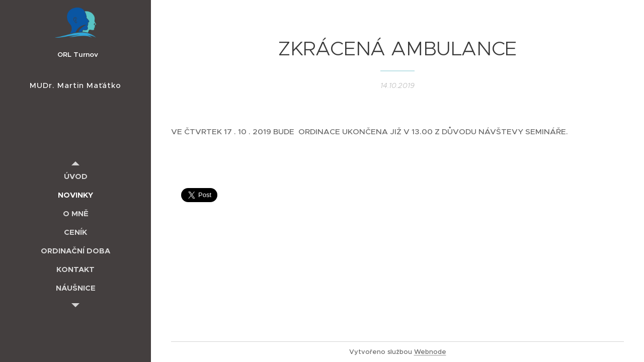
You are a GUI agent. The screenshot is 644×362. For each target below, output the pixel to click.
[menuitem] (75, 176)
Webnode (430, 352)
